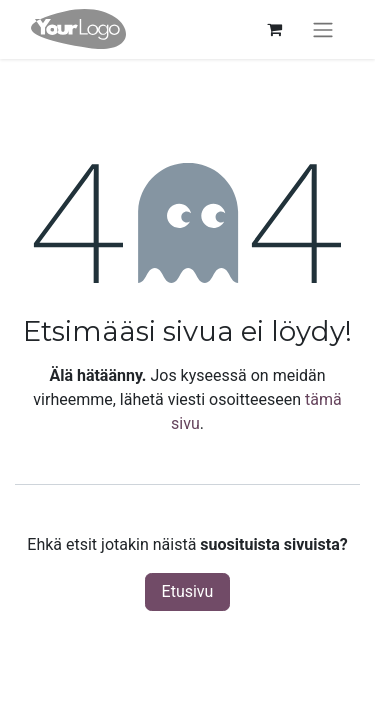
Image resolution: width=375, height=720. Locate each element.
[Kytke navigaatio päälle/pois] (323, 29)
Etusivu (188, 591)
